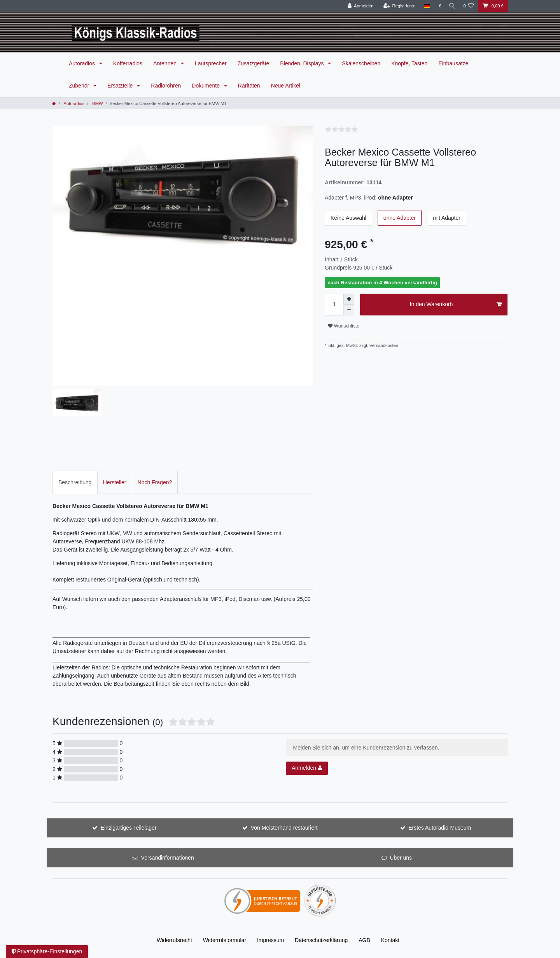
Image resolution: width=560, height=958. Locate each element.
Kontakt (390, 940)
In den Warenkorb (456, 305)
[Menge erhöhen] (349, 299)
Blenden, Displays (303, 63)
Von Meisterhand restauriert (284, 828)
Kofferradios (128, 63)
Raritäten (249, 86)
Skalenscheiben (361, 63)
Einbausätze (453, 63)
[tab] (75, 482)
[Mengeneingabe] (334, 305)
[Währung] (438, 6)
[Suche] (451, 6)
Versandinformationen (168, 858)
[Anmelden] (358, 6)
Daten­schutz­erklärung (321, 940)
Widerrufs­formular (225, 940)
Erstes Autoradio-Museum (440, 828)
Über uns (401, 858)
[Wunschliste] (468, 6)
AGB (364, 940)
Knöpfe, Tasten (409, 63)
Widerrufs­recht (174, 940)
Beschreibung (75, 482)
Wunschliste (344, 326)
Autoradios (83, 63)
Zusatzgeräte (254, 63)
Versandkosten (384, 345)
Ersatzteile (121, 86)
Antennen (166, 63)
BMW (97, 103)
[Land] (425, 6)
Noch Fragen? (155, 482)
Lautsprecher (211, 63)
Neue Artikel (286, 86)
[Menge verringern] (349, 310)
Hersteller (115, 482)
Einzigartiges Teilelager (129, 828)
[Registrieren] (397, 6)
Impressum (270, 940)
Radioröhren (166, 86)
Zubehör (80, 86)
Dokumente (206, 86)
